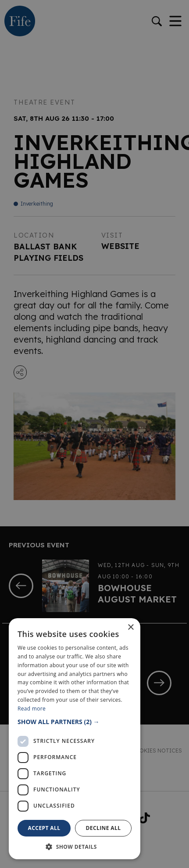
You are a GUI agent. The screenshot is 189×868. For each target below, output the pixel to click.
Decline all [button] (103, 828)
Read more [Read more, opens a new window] (32, 709)
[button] (75, 722)
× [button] (130, 628)
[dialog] (94, 434)
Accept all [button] (44, 828)
